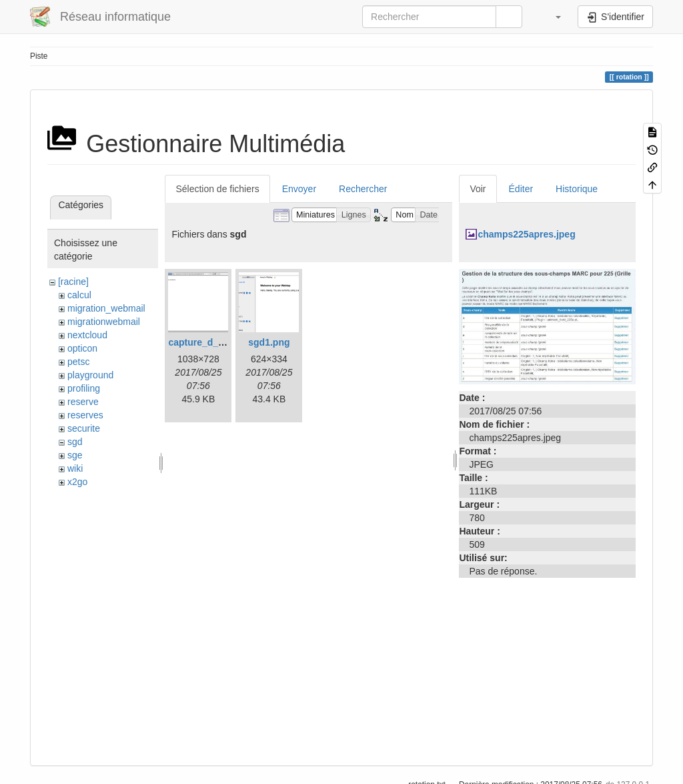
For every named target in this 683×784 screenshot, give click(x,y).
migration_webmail (106, 308)
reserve (83, 402)
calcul (79, 295)
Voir (478, 189)
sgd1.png (269, 342)
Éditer (521, 189)
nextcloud (87, 335)
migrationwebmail (104, 322)
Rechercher (363, 189)
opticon (82, 348)
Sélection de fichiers (217, 189)
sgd (75, 442)
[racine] (73, 282)
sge (75, 455)
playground (90, 375)
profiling (84, 388)
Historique (577, 189)
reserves (85, 415)
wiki (75, 468)
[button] (552, 17)
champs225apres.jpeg (526, 234)
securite (84, 428)
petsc (78, 362)
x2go (77, 482)
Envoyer (299, 189)
